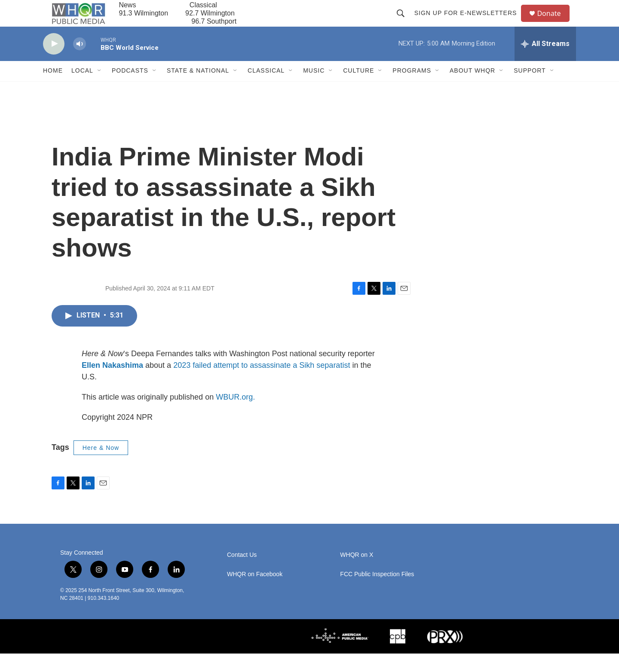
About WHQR (472, 89)
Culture (359, 89)
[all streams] (545, 62)
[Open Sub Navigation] (100, 89)
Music (314, 89)
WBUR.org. (235, 415)
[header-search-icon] (404, 22)
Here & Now (101, 466)
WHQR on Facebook (255, 593)
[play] (54, 63)
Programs (412, 89)
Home (53, 89)
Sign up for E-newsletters (469, 22)
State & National (198, 89)
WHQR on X (357, 573)
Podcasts (130, 89)
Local (82, 89)
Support (530, 89)
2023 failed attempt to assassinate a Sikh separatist (260, 384)
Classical (266, 89)
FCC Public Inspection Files (377, 593)
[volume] (80, 63)
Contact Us (242, 573)
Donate (554, 23)
